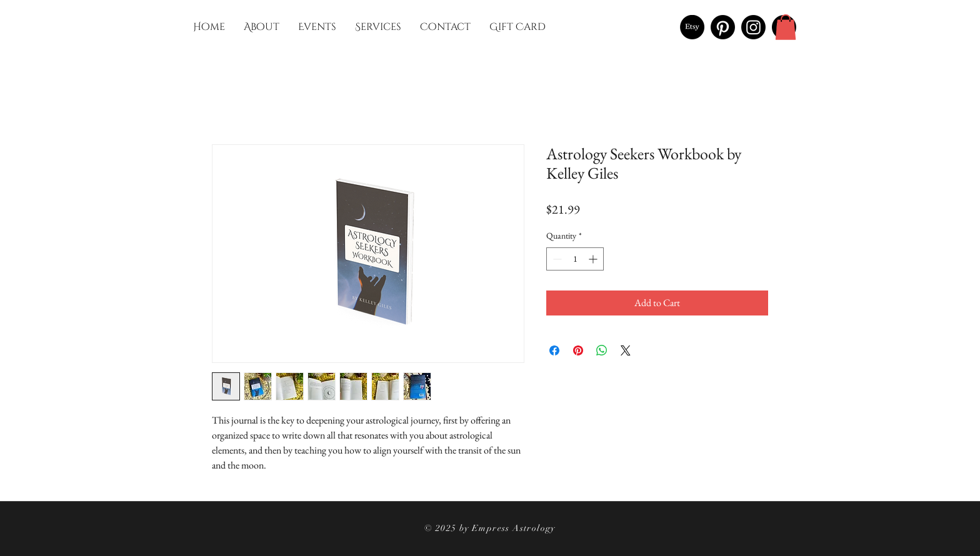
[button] (786, 27)
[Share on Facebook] (554, 350)
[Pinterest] (723, 27)
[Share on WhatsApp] (602, 350)
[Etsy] (692, 27)
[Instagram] (753, 27)
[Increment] (594, 259)
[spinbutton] (575, 259)
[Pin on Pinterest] (578, 350)
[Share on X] (626, 350)
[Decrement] (556, 259)
